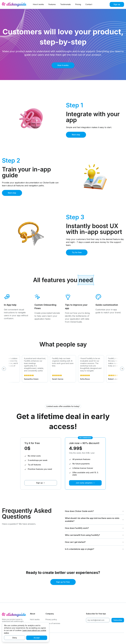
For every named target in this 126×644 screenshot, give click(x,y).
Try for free (77, 252)
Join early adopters (85, 483)
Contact (89, 4)
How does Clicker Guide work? (94, 511)
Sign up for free (63, 582)
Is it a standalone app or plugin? (94, 549)
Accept (37, 638)
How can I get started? (94, 542)
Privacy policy (51, 619)
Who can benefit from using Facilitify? (94, 535)
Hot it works (35, 619)
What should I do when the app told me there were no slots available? (94, 520)
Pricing (78, 4)
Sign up (117, 4)
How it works (38, 4)
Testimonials (65, 4)
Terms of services (53, 623)
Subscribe (118, 620)
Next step (76, 135)
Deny (15, 638)
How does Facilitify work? (94, 528)
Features (52, 4)
